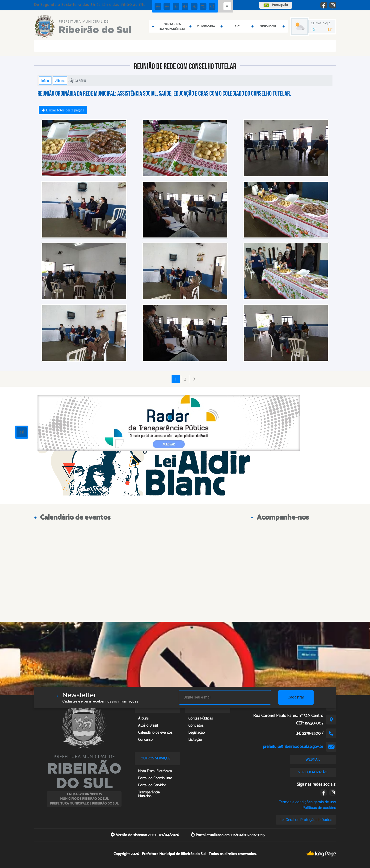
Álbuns (60, 80)
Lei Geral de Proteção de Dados (306, 820)
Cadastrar (296, 697)
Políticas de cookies (319, 808)
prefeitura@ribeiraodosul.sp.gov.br (293, 747)
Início (45, 80)
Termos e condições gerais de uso (307, 802)
